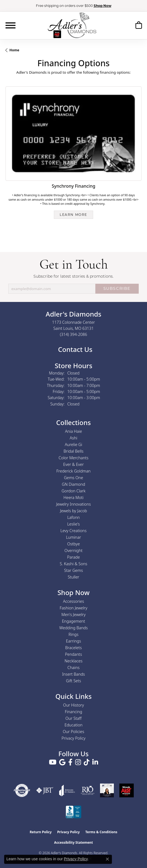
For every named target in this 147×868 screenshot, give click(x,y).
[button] (139, 25)
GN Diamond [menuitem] (73, 484)
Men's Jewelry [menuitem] (73, 614)
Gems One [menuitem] (73, 478)
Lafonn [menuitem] (73, 517)
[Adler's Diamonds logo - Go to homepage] (72, 25)
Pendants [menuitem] (73, 654)
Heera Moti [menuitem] (73, 497)
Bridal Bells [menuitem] (73, 451)
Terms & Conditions (101, 832)
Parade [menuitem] (73, 557)
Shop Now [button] (103, 6)
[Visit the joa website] (67, 790)
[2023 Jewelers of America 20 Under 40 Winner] (107, 790)
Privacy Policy (74, 738)
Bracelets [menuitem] (73, 648)
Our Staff (73, 718)
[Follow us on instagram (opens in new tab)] (78, 762)
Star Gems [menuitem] (73, 570)
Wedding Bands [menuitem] (74, 628)
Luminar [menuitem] (73, 537)
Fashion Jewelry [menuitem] (73, 608)
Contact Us (74, 349)
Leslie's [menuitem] (73, 524)
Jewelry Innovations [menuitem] (73, 504)
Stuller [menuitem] (73, 577)
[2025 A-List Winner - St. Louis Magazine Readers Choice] (126, 790)
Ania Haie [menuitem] (73, 431)
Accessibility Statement (73, 842)
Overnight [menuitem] (73, 550)
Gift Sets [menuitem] (73, 681)
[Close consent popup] (107, 859)
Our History (73, 705)
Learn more (73, 215)
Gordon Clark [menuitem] (74, 491)
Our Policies (73, 732)
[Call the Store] (74, 334)
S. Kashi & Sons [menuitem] (73, 564)
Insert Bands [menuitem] (74, 674)
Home (14, 50)
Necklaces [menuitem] (74, 661)
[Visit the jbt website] (45, 790)
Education (74, 725)
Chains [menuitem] (73, 667)
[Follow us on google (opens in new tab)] (62, 762)
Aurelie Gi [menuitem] (74, 444)
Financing (74, 712)
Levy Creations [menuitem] (73, 531)
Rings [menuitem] (73, 634)
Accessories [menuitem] (73, 601)
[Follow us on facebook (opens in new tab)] (70, 762)
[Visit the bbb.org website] (73, 813)
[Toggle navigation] (11, 25)
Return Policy (41, 832)
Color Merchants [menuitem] (73, 458)
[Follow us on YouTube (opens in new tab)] (53, 762)
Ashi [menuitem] (73, 438)
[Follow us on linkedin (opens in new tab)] (95, 762)
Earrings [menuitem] (73, 641)
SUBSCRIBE (117, 288)
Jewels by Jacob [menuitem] (73, 511)
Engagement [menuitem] (73, 621)
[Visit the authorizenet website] (22, 790)
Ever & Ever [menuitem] (73, 464)
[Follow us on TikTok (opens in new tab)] (87, 762)
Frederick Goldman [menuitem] (73, 471)
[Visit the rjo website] (88, 790)
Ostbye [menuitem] (73, 544)
